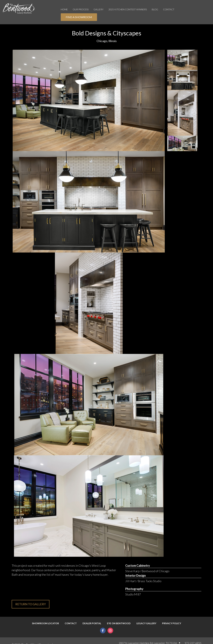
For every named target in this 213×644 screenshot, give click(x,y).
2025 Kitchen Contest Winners (128, 9)
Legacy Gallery (146, 623)
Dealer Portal (92, 623)
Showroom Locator (45, 623)
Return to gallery (31, 604)
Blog (155, 9)
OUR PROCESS (81, 9)
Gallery (99, 9)
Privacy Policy (172, 623)
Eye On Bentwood (119, 623)
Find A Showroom (79, 17)
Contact (169, 9)
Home (64, 9)
